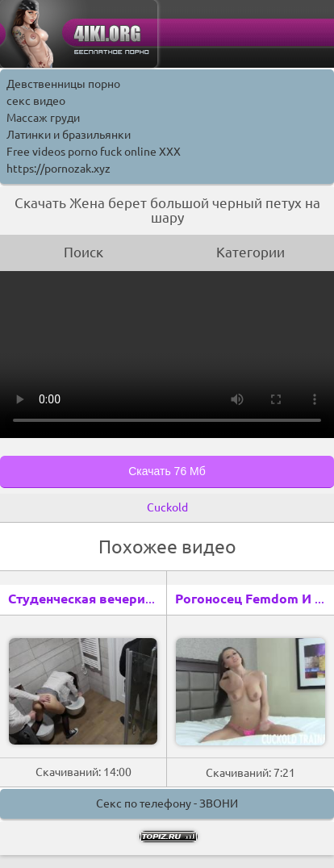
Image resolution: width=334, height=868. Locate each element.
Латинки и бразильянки (69, 135)
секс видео (36, 101)
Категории (250, 252)
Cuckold (167, 507)
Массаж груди (43, 118)
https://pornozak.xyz (58, 169)
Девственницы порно (63, 84)
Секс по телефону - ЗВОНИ (167, 803)
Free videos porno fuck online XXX (94, 152)
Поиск (83, 252)
